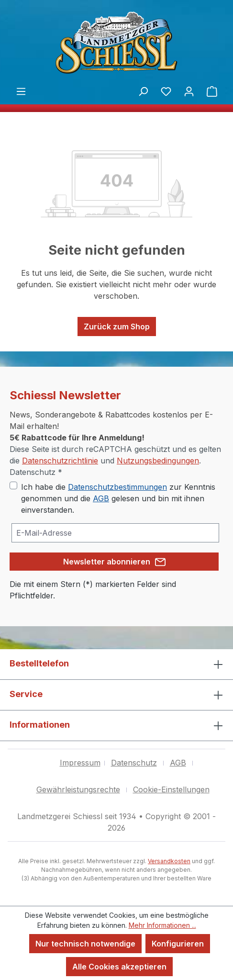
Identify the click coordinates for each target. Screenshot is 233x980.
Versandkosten (169, 861)
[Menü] (21, 91)
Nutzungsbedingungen (158, 461)
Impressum (80, 763)
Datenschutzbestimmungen (117, 487)
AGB (101, 498)
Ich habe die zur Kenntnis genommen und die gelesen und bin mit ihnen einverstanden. (118, 498)
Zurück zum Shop (117, 327)
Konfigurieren (178, 944)
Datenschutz (134, 763)
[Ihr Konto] (189, 91)
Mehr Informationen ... (162, 925)
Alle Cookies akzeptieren (119, 967)
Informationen (40, 725)
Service (26, 694)
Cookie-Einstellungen (171, 789)
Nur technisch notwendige (85, 944)
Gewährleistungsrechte (78, 789)
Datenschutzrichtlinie (60, 461)
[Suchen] (143, 91)
